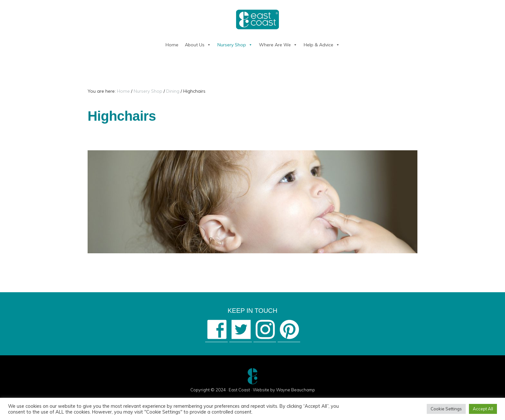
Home (172, 45)
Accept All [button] (483, 409)
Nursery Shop (235, 45)
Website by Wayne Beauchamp (284, 390)
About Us (198, 45)
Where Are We (278, 45)
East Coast (239, 390)
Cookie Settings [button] (446, 409)
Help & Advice (322, 45)
